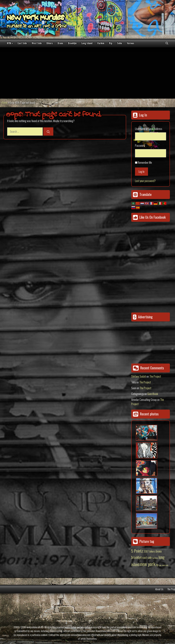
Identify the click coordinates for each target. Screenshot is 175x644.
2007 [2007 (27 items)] (146, 551)
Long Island (87, 43)
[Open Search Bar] (167, 43)
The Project (155, 376)
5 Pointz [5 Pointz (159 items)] (137, 551)
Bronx (60, 43)
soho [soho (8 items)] (160, 565)
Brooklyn (72, 43)
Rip (111, 43)
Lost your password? (145, 181)
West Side (37, 43)
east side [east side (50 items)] (147, 557)
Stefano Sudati (139, 376)
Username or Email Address (149, 129)
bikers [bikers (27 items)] (152, 551)
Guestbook (153, 394)
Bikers (50, 43)
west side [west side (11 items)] (165, 565)
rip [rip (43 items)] (157, 565)
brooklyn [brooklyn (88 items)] (137, 557)
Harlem (101, 43)
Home (5, 102)
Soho (120, 43)
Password (140, 145)
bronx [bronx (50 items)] (159, 551)
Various (130, 43)
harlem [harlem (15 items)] (155, 558)
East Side (22, 43)
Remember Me (145, 162)
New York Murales (36, 18)
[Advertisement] (87, 73)
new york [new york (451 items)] (148, 564)
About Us (159, 589)
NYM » (10, 43)
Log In (142, 171)
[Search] (48, 132)
